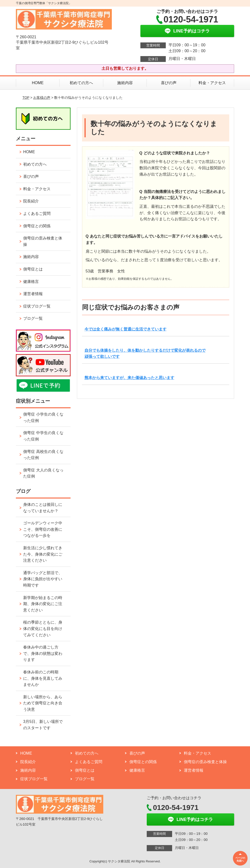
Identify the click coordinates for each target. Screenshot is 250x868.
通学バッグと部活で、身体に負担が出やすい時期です (43, 579)
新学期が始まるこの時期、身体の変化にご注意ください (43, 604)
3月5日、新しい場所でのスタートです (43, 725)
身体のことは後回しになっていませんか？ (43, 508)
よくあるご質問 (37, 214)
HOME (38, 83)
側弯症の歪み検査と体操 (43, 241)
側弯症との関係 (37, 226)
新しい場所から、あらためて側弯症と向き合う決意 (43, 703)
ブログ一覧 (33, 318)
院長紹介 (31, 201)
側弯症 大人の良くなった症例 (43, 473)
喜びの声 (169, 83)
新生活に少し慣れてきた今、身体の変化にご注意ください (43, 554)
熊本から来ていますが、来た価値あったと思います (129, 378)
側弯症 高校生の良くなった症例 (43, 455)
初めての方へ (81, 83)
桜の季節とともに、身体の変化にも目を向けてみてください (43, 629)
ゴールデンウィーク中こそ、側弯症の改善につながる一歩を (43, 529)
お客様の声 (42, 98)
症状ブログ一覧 (37, 306)
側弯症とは (33, 269)
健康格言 (31, 282)
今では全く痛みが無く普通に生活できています (125, 329)
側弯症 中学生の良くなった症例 (43, 436)
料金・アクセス (212, 83)
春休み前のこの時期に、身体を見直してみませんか (43, 678)
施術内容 (125, 83)
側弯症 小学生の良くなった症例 (43, 417)
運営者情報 (33, 294)
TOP (26, 98)
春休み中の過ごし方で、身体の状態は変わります (43, 653)
